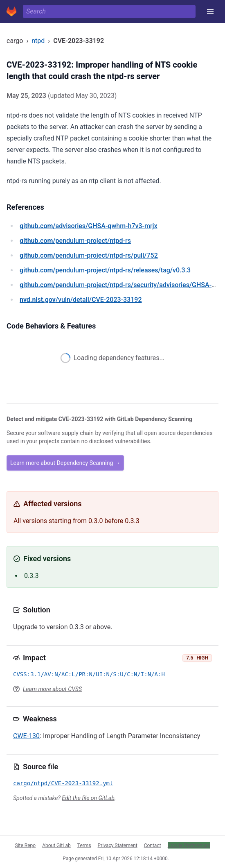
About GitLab (56, 845)
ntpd (38, 41)
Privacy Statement (118, 845)
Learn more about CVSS (52, 689)
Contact (153, 845)
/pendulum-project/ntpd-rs (75, 241)
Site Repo (26, 845)
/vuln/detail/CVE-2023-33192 (81, 300)
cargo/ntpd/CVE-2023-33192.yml (63, 783)
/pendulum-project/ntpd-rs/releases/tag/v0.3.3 (105, 270)
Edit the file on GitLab (88, 798)
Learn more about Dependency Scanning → (65, 463)
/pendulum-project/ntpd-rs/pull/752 (89, 255)
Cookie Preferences (189, 845)
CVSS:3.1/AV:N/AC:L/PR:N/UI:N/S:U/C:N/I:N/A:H (89, 674)
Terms (84, 845)
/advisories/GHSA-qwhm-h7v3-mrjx (89, 226)
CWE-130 (26, 736)
